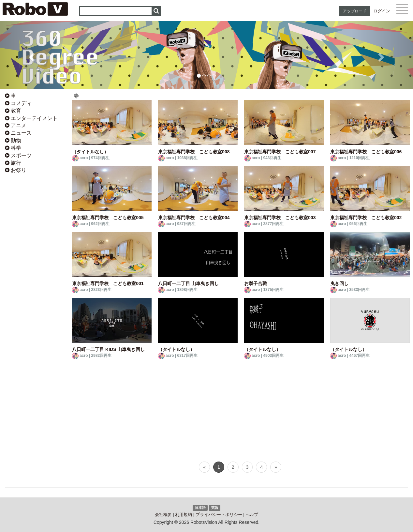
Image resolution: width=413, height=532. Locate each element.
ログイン (382, 11)
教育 (13, 111)
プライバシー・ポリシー (219, 515)
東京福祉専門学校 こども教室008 (194, 152)
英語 (214, 508)
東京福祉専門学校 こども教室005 (108, 218)
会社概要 (163, 515)
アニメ (16, 125)
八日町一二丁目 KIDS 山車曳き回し (108, 349)
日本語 (200, 508)
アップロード (355, 11)
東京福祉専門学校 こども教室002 (366, 218)
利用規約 (184, 515)
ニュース (18, 133)
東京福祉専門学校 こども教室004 (194, 218)
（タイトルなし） (90, 152)
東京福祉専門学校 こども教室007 (280, 152)
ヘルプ (252, 515)
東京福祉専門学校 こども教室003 (280, 218)
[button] (31, 55)
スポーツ (18, 155)
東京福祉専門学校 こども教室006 (366, 152)
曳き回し (339, 283)
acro (84, 158)
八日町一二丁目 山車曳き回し (188, 283)
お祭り (16, 170)
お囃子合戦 (256, 283)
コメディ (18, 103)
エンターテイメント (31, 118)
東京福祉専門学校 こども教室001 (108, 283)
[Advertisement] (34, 279)
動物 (13, 140)
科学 (13, 148)
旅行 (13, 163)
